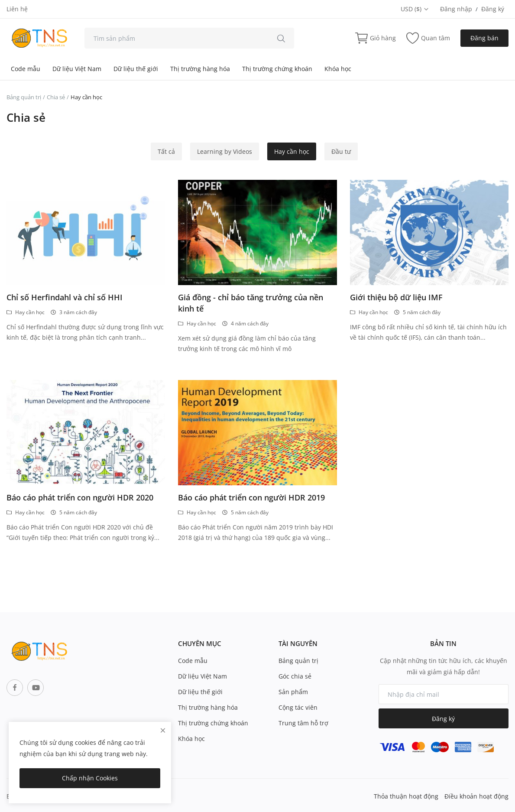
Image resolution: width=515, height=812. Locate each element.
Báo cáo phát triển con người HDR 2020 (80, 497)
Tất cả (166, 151)
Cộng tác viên (298, 707)
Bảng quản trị (24, 97)
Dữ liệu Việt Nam (77, 69)
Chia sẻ (56, 97)
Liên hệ (17, 9)
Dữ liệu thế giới (136, 69)
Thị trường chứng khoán (277, 69)
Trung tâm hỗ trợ (303, 723)
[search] (281, 38)
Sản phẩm (293, 692)
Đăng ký (493, 9)
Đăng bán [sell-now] (484, 38)
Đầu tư (341, 151)
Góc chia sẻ (295, 676)
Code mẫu (26, 69)
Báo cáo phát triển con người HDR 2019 (251, 497)
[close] (163, 730)
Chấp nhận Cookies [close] (90, 778)
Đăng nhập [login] (456, 9)
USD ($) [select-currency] (415, 9)
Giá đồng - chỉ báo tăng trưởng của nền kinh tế (251, 303)
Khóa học (338, 69)
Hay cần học (292, 151)
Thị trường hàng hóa (200, 69)
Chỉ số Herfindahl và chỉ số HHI (65, 297)
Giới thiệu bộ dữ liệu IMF (396, 297)
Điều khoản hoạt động (476, 796)
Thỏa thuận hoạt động (406, 796)
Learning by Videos (225, 151)
